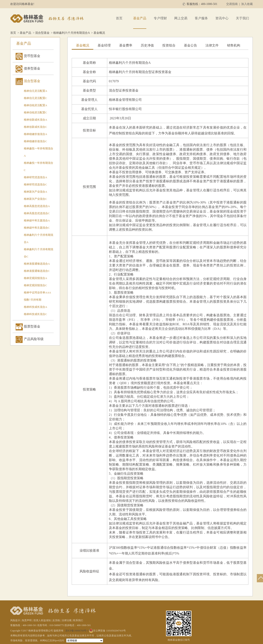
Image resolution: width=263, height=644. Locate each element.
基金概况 (83, 45)
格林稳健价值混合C (35, 141)
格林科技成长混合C (35, 314)
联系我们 (78, 620)
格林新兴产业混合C (35, 199)
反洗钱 (56, 620)
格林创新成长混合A (35, 120)
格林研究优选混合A (35, 177)
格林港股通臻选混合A (37, 264)
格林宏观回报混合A (35, 278)
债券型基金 (32, 68)
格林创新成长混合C (35, 127)
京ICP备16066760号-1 (77, 631)
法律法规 (67, 620)
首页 (119, 18)
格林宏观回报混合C (35, 285)
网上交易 (181, 18)
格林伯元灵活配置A (35, 91)
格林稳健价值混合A (35, 134)
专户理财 (160, 18)
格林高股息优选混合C (37, 213)
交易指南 (232, 4)
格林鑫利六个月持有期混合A (71, 33)
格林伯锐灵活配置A (35, 105)
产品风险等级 (34, 339)
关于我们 (242, 18)
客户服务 (201, 18)
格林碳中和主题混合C (37, 228)
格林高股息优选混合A (37, 206)
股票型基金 (32, 326)
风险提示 (15, 620)
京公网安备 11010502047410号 (107, 631)
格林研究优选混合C (35, 184)
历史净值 (147, 45)
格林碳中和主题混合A (37, 220)
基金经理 (104, 45)
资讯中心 (222, 18)
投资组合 (169, 45)
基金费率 (126, 45)
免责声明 (27, 620)
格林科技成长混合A (35, 307)
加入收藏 (247, 4)
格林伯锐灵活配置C (35, 112)
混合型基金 (42, 33)
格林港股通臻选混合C (37, 271)
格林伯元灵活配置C (35, 98)
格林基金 (48, 19)
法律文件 (212, 45)
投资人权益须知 (42, 620)
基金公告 (190, 45)
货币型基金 (32, 56)
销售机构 (234, 45)
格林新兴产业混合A (35, 192)
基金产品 (140, 18)
